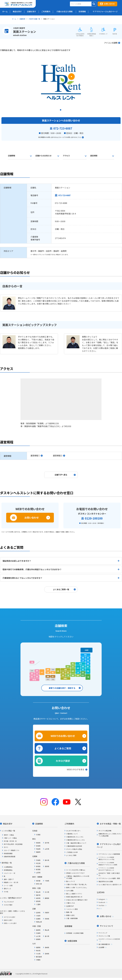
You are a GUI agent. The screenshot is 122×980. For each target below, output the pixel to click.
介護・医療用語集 (72, 918)
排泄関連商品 (8, 870)
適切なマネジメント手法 (106, 858)
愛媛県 (38, 939)
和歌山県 (39, 922)
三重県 (38, 904)
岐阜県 (38, 898)
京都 (65, 669)
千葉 (88, 677)
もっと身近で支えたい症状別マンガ (110, 884)
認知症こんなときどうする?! (75, 873)
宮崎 (37, 677)
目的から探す (8, 920)
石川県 (47, 892)
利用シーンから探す (10, 923)
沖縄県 (38, 960)
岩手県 (47, 843)
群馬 (83, 667)
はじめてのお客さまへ (73, 831)
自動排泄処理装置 (10, 856)
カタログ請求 (63, 761)
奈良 (63, 675)
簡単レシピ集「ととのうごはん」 (77, 887)
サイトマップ (103, 933)
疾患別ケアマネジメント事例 (108, 864)
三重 (68, 675)
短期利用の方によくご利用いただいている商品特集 (110, 835)
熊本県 (38, 950)
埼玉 (83, 669)
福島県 (38, 852)
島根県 (38, 930)
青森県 (38, 843)
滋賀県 (38, 913)
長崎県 (47, 947)
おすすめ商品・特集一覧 (110, 824)
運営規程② (58, 456)
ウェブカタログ (9, 902)
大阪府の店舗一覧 (34, 19)
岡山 (53, 672)
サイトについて (107, 926)
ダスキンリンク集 (104, 936)
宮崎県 (47, 954)
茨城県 (38, 860)
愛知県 (38, 901)
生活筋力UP (70, 906)
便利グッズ (7, 889)
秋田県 (38, 849)
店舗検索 (22, 19)
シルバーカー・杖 (10, 873)
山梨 (78, 672)
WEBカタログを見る (76, 769)
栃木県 (47, 860)
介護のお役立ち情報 (76, 863)
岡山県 (47, 930)
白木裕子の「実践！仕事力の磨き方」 (109, 874)
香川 (53, 676)
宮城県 (38, 846)
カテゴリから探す (10, 917)
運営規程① (35, 456)
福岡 (37, 671)
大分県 (38, 954)
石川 (73, 667)
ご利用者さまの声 (72, 852)
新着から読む (71, 915)
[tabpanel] (61, 82)
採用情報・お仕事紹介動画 (75, 933)
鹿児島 (34, 680)
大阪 (63, 672)
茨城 (88, 671)
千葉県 (47, 881)
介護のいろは (71, 903)
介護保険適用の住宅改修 (74, 846)
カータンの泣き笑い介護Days (76, 870)
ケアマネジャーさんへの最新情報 (109, 854)
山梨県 (38, 873)
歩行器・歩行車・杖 (10, 841)
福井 (68, 667)
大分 (37, 674)
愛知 (73, 675)
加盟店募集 (72, 941)
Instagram (102, 899)
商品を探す (8, 824)
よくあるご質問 (63, 748)
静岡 (78, 675)
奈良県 (47, 919)
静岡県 (47, 898)
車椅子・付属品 (9, 835)
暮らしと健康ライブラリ (74, 894)
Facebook (102, 902)
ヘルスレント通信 (72, 909)
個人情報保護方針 (104, 944)
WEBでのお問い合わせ (63, 736)
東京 (83, 672)
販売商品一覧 (7, 863)
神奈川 (83, 675)
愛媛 (48, 676)
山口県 (38, 936)
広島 (48, 672)
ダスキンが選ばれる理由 (74, 849)
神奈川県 (39, 884)
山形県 (47, 849)
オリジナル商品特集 (105, 831)
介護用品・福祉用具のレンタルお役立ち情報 (78, 877)
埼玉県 (38, 863)
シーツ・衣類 (8, 885)
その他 (6, 892)
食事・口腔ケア (9, 879)
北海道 (86, 650)
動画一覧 (69, 912)
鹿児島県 (39, 957)
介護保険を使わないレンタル (76, 840)
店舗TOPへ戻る (61, 475)
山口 (42, 672)
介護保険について (72, 834)
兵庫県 (38, 919)
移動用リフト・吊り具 (11, 882)
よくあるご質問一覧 (61, 589)
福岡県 (38, 947)
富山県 (38, 892)
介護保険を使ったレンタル (75, 837)
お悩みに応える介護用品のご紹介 (77, 900)
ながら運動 (70, 891)
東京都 (38, 881)
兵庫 (58, 671)
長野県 (47, 866)
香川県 (47, 936)
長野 (78, 668)
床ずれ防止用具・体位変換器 (13, 844)
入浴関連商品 (8, 867)
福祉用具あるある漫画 (106, 881)
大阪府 (38, 916)
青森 (85, 655)
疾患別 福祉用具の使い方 (74, 897)
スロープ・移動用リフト (12, 850)
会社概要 (101, 947)
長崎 (32, 674)
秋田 (83, 658)
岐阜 (73, 671)
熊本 (32, 677)
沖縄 (32, 662)
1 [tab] (61, 111)
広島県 (38, 933)
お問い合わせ (109, 4)
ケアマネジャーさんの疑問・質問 (109, 878)
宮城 (88, 661)
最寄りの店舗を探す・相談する (62, 688)
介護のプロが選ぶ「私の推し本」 (77, 884)
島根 (48, 669)
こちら (79, 137)
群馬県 (38, 866)
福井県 (38, 895)
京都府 (47, 913)
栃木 (88, 667)
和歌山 (65, 678)
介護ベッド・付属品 (10, 838)
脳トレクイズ (71, 881)
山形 (83, 661)
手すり (6, 847)
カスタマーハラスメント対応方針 (109, 939)
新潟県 (38, 869)
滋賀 (68, 672)
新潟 (80, 664)
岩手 (88, 658)
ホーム (14, 19)
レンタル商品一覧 (8, 831)
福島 (88, 664)
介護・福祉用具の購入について (76, 843)
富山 (73, 664)
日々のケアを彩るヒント (106, 869)
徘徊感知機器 (8, 853)
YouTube (101, 905)
